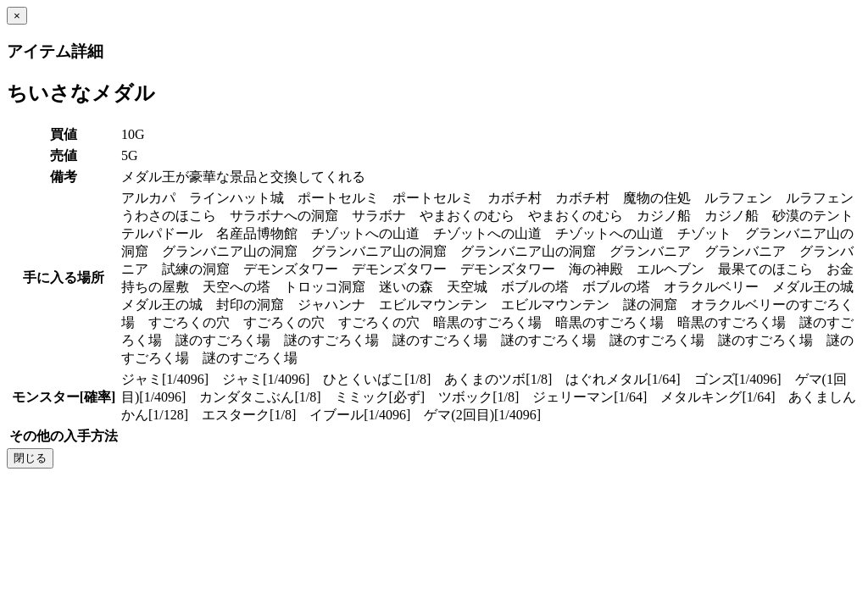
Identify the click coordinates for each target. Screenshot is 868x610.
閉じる (30, 458)
